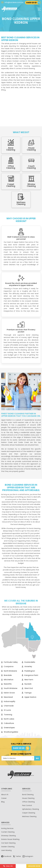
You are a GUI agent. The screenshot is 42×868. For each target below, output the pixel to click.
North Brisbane (9, 671)
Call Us (8, 866)
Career (4, 798)
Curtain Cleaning (8, 832)
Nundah (27, 684)
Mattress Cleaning (29, 816)
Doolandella (28, 662)
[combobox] (18, 758)
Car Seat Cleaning (8, 843)
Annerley (27, 666)
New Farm (27, 680)
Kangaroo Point (30, 675)
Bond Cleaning (28, 795)
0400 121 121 (33, 3)
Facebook (6, 856)
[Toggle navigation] (39, 9)
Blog (3, 802)
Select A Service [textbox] (9, 758)
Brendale (6, 675)
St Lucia (6, 710)
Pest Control (27, 805)
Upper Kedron (29, 697)
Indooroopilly (8, 701)
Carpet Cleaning (29, 813)
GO (37, 758)
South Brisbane (9, 688)
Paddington (28, 671)
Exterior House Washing (10, 839)
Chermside (7, 706)
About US (5, 795)
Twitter (17, 856)
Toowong (7, 715)
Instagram (28, 856)
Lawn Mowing (6, 850)
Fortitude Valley (9, 662)
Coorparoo (7, 666)
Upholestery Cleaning (31, 809)
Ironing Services (7, 828)
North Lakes (8, 719)
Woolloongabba (10, 732)
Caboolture (8, 723)
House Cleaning (28, 798)
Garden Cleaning (8, 847)
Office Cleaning (28, 802)
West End (27, 688)
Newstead (7, 697)
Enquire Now (34, 866)
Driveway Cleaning (8, 836)
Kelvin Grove (8, 693)
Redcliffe (6, 684)
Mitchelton (7, 680)
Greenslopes (8, 728)
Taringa (27, 693)
